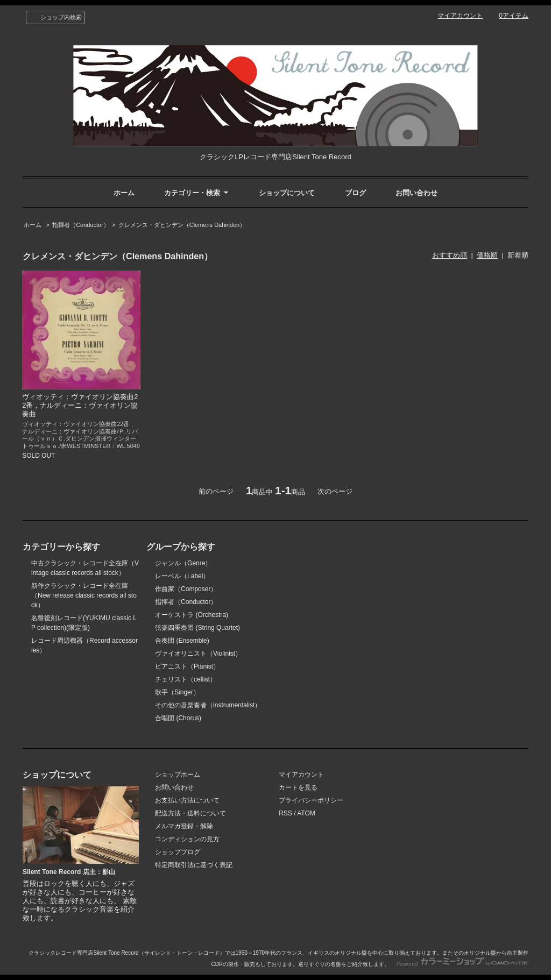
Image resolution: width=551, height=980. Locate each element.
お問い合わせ (416, 193)
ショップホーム (178, 775)
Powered (462, 964)
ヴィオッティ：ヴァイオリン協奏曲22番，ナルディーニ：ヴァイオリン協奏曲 (80, 405)
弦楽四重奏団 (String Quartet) (197, 628)
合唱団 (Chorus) (178, 718)
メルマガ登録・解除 (184, 826)
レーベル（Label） (182, 576)
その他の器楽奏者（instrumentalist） (208, 705)
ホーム (124, 193)
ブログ (355, 193)
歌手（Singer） (177, 692)
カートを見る (298, 787)
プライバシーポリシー (311, 800)
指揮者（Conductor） (81, 225)
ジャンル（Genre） (183, 563)
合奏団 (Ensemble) (182, 641)
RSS (285, 813)
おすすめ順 (450, 255)
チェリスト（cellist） (186, 679)
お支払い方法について (187, 800)
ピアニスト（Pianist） (187, 666)
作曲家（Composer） (186, 589)
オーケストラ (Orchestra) (192, 615)
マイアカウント (460, 16)
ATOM (306, 813)
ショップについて (287, 193)
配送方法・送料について (190, 813)
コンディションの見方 (187, 839)
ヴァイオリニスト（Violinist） (198, 654)
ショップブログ (178, 852)
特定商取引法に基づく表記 (194, 865)
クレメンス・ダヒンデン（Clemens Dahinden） (182, 225)
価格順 (487, 255)
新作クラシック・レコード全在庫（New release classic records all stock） (84, 595)
